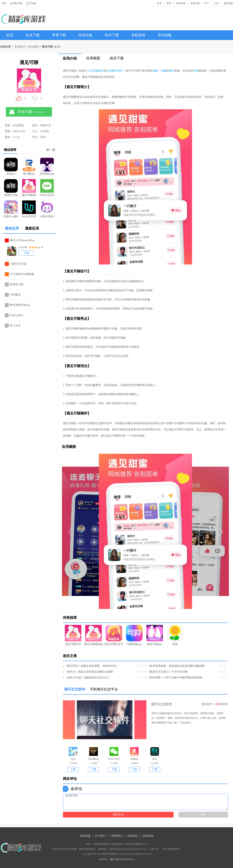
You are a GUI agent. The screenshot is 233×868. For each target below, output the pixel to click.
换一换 (51, 150)
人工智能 (93, 71)
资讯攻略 (165, 35)
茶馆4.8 (11, 166)
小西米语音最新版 (47, 209)
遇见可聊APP (73, 635)
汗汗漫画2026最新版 (22, 274)
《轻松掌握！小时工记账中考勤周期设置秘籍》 (176, 678)
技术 (101, 71)
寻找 (196, 71)
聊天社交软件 (76, 691)
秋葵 (175, 635)
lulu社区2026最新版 (29, 209)
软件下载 (112, 35)
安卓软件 (20, 47)
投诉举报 (148, 836)
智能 (155, 71)
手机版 (33, 3)
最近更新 (228, 3)
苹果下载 (59, 35)
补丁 (207, 3)
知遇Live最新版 (11, 209)
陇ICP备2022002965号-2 (122, 859)
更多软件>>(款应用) (215, 704)
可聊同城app (134, 635)
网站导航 (18, 3)
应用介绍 (70, 58)
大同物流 (15, 295)
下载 (26, 253)
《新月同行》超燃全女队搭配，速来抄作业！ (92, 666)
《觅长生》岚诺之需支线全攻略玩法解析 (89, 672)
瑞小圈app (29, 166)
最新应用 (32, 228)
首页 (4, 3)
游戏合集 (195, 3)
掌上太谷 (15, 326)
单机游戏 (138, 35)
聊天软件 (117, 71)
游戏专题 (181, 3)
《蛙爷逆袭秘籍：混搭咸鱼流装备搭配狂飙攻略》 (177, 666)
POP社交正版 (47, 188)
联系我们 (133, 836)
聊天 (172, 71)
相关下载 (117, 58)
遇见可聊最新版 (29, 188)
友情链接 (85, 836)
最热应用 (13, 230)
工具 (216, 3)
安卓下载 (33, 35)
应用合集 (85, 35)
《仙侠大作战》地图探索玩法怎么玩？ (88, 678)
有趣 (163, 71)
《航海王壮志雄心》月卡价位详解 (167, 672)
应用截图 (93, 58)
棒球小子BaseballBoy (22, 240)
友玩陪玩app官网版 (47, 166)
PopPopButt (16, 315)
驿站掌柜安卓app (20, 305)
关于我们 (100, 836)
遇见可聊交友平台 (114, 635)
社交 (109, 71)
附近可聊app (155, 635)
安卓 (159, 3)
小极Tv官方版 (18, 264)
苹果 (169, 3)
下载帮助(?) (116, 836)
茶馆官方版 (11, 188)
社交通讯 (33, 47)
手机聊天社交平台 (105, 689)
